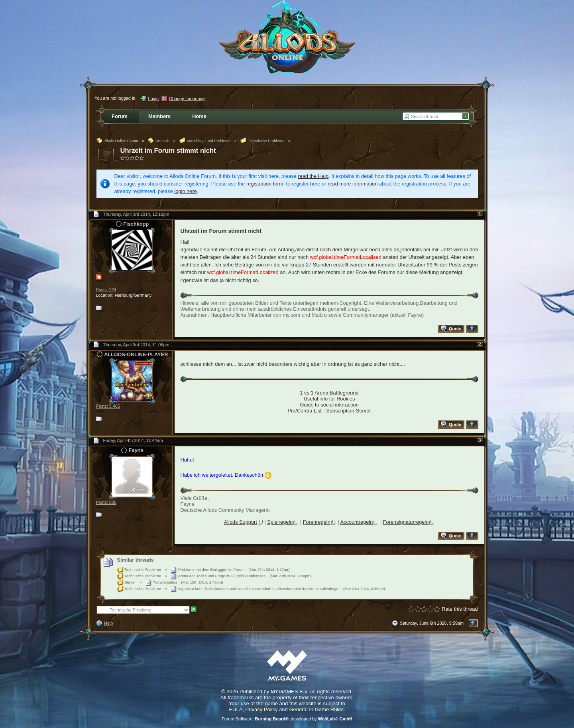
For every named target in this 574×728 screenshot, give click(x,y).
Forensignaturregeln (406, 522)
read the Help (313, 176)
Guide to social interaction (329, 405)
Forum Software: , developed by (287, 719)
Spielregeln (280, 522)
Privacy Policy (262, 709)
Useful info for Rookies (329, 399)
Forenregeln (317, 522)
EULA (236, 709)
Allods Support (241, 522)
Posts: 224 (106, 290)
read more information (353, 184)
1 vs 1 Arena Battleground (329, 393)
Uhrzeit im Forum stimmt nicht (168, 151)
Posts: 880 (106, 502)
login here (185, 191)
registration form (265, 184)
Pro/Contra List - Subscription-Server (329, 411)
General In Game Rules (316, 709)
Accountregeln (357, 522)
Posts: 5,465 (108, 406)
